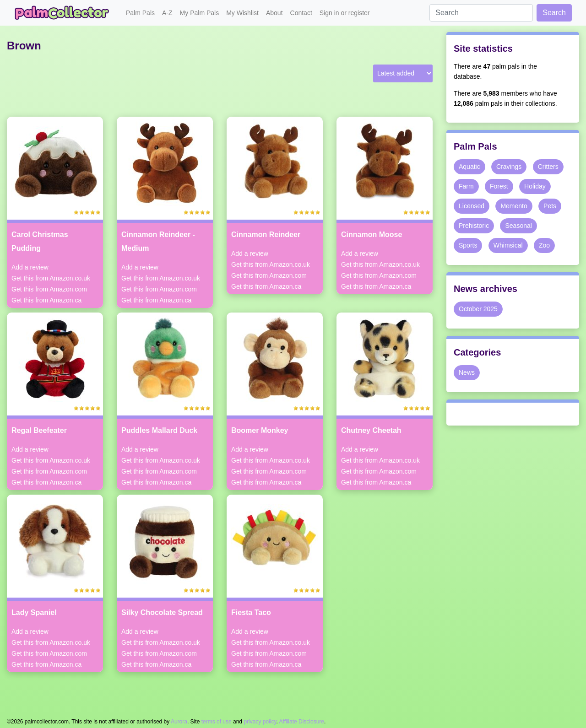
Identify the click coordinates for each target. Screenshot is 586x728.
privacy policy (260, 722)
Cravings (509, 167)
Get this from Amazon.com (49, 289)
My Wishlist (242, 13)
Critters (548, 167)
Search (554, 13)
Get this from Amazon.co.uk (51, 278)
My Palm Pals (200, 13)
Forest (499, 186)
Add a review (30, 267)
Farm (466, 186)
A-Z (167, 13)
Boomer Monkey (260, 430)
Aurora (179, 722)
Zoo (544, 245)
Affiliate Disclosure (302, 722)
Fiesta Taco (251, 612)
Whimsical (508, 245)
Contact (301, 13)
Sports (468, 245)
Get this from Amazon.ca (46, 300)
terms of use (217, 722)
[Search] (481, 13)
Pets (550, 206)
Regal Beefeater (39, 430)
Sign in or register (345, 13)
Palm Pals (140, 13)
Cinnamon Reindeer (266, 235)
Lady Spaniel (34, 612)
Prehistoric (474, 226)
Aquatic (469, 167)
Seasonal (518, 226)
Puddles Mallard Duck (159, 430)
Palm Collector (65, 13)
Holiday (535, 186)
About (274, 13)
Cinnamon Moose (372, 235)
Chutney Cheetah (371, 430)
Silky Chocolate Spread (162, 612)
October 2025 (478, 309)
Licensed (472, 206)
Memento (514, 206)
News (467, 372)
